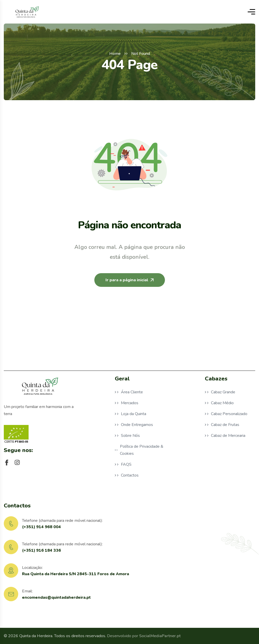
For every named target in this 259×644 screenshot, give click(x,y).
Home (115, 54)
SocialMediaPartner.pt (160, 636)
